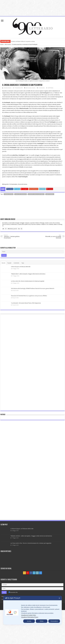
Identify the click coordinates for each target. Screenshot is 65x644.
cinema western (9, 194)
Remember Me (13, 592)
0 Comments (42, 88)
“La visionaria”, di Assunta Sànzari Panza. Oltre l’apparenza (26, 303)
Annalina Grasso (7, 88)
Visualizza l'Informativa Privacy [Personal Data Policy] (30, 617)
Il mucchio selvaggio (21, 194)
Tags (23, 263)
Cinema (33, 88)
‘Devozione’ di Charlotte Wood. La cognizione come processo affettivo (29, 296)
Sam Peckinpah (50, 194)
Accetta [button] (29, 621)
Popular (9, 263)
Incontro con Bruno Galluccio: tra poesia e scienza (23, 41)
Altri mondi (8, 44)
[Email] (33, 252)
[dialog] (32, 610)
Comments (16, 263)
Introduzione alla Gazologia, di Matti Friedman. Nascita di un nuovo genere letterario (33, 288)
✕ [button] (59, 598)
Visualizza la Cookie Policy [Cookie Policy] (28, 615)
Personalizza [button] (54, 621)
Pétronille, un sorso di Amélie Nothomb (52, 237)
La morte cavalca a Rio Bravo (36, 194)
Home (2, 44)
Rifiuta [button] (42, 621)
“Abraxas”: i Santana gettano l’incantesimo (13, 237)
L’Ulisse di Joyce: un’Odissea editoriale (21, 267)
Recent (3, 263)
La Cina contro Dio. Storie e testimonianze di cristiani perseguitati (28, 281)
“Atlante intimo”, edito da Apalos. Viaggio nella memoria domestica (28, 274)
